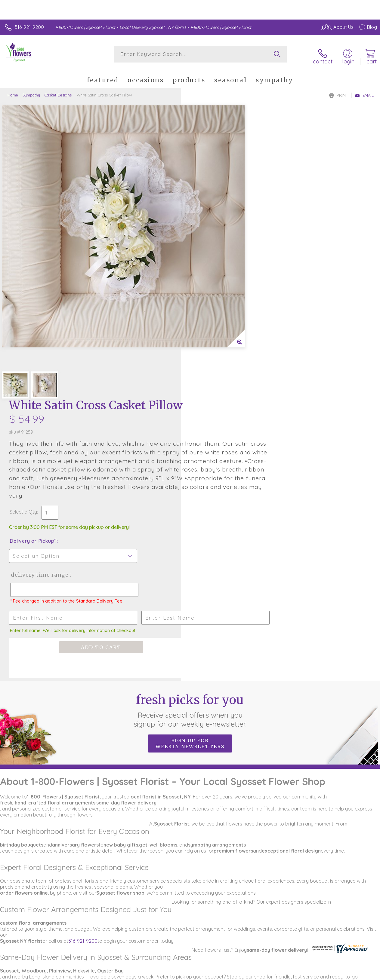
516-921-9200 (29, 27)
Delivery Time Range (220, 294)
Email (364, 92)
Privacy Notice (324, 968)
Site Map (355, 968)
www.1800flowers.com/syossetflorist (41, 797)
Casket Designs (58, 92)
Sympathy (31, 92)
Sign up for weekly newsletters (190, 468)
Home (13, 92)
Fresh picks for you (190, 435)
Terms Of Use (289, 968)
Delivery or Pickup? (214, 260)
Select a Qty (204, 231)
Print (339, 92)
